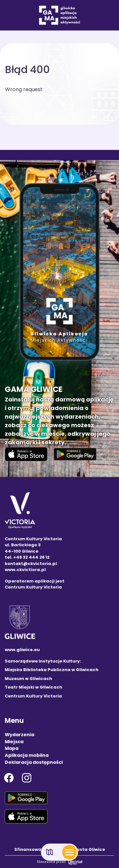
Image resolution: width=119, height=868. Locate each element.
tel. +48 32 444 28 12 (27, 557)
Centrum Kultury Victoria (33, 696)
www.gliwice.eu (22, 650)
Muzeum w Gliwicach (28, 679)
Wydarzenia (20, 735)
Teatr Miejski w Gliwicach (33, 687)
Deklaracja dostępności (34, 762)
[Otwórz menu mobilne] (69, 852)
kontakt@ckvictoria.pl (31, 564)
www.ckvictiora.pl (25, 570)
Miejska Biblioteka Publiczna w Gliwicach (52, 670)
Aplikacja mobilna (27, 755)
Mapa (12, 748)
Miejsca (14, 742)
